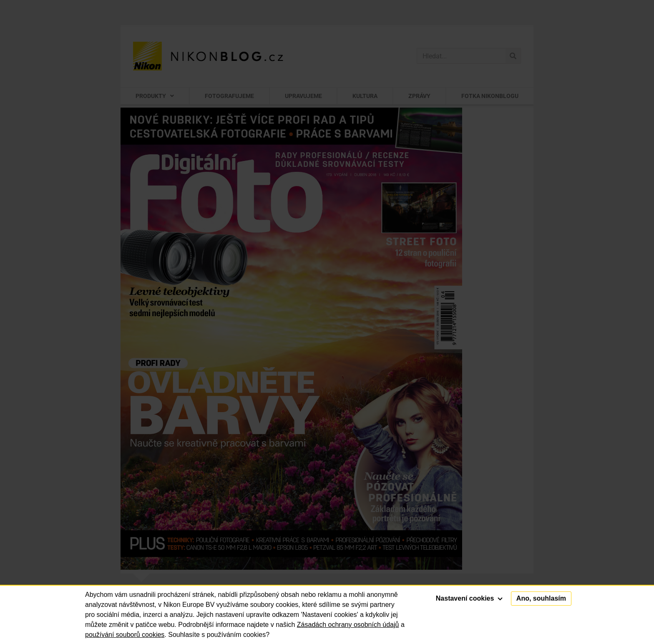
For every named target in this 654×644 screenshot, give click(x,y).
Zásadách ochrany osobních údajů (348, 625)
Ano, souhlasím (541, 598)
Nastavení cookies (469, 598)
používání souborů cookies (125, 635)
